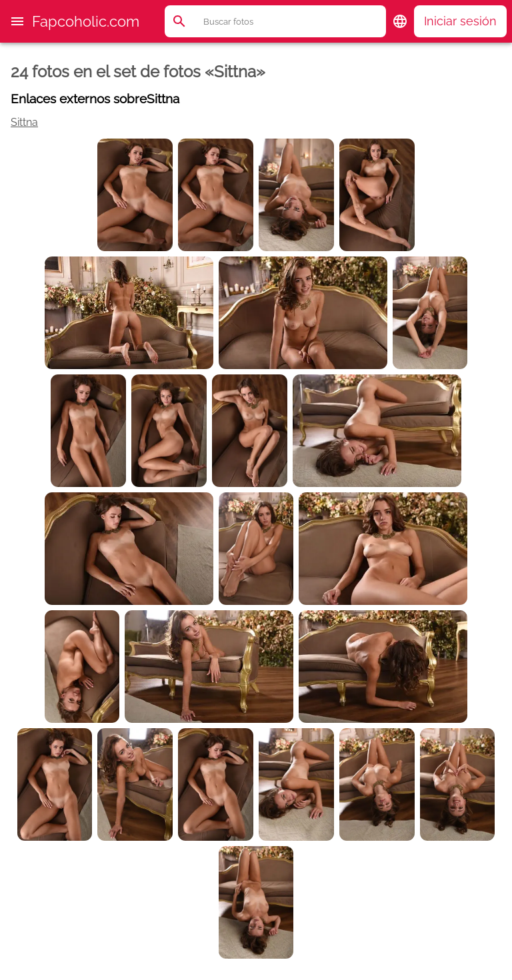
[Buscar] (294, 21)
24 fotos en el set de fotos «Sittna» (138, 72)
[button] (17, 21)
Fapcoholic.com (86, 21)
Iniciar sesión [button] (460, 21)
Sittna (24, 122)
